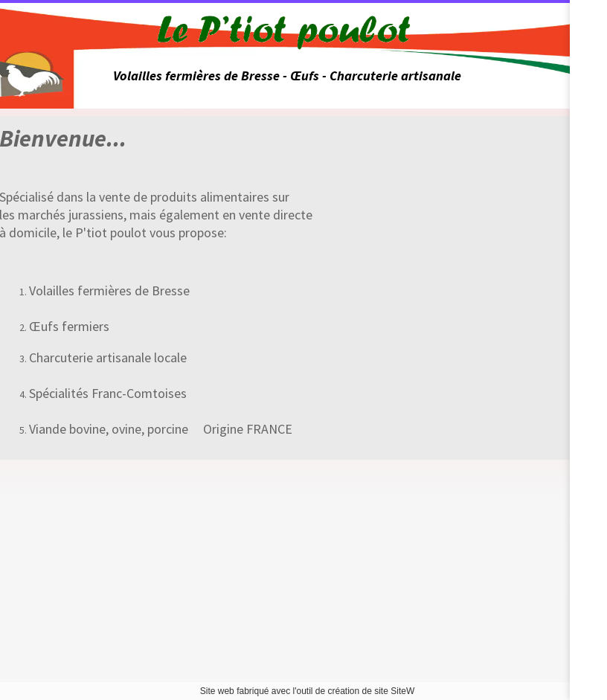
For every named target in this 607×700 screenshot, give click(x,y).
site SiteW (394, 691)
